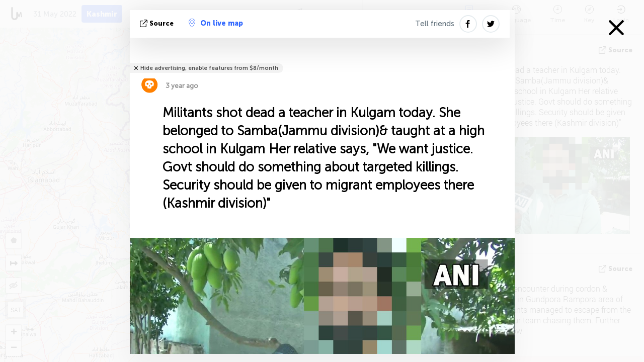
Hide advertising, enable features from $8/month (209, 68)
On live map (216, 23)
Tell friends (435, 24)
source (158, 23)
